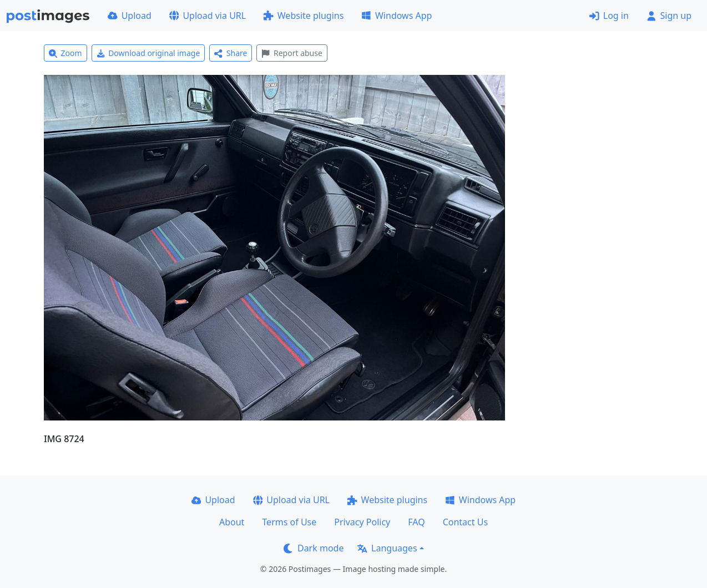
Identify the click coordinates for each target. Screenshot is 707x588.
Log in (609, 16)
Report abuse (292, 53)
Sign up (669, 16)
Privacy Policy (362, 522)
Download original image (148, 53)
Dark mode (314, 548)
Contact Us (465, 522)
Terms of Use (289, 522)
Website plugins (304, 16)
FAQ (416, 522)
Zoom (65, 53)
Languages (387, 548)
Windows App (397, 16)
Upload (130, 16)
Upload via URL (208, 16)
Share (231, 53)
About (232, 522)
